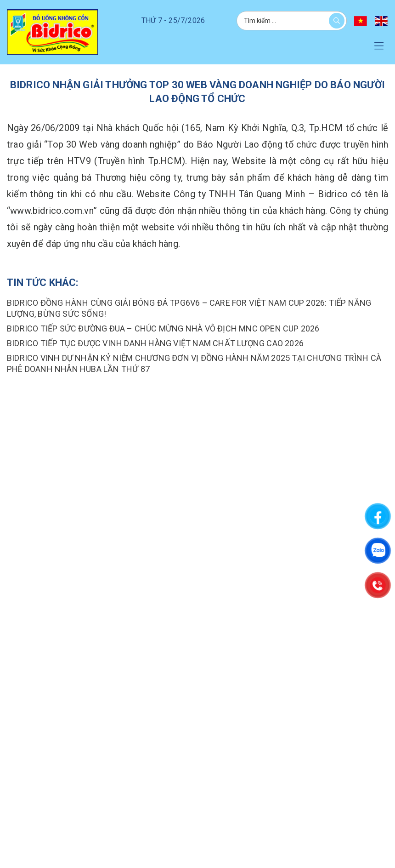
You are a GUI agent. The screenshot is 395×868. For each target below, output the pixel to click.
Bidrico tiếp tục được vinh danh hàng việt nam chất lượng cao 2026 (155, 343)
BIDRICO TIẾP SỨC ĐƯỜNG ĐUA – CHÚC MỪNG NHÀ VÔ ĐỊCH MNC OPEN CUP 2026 (163, 328)
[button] (379, 46)
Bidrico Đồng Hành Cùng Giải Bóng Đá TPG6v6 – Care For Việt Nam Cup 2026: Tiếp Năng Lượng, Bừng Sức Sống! (189, 308)
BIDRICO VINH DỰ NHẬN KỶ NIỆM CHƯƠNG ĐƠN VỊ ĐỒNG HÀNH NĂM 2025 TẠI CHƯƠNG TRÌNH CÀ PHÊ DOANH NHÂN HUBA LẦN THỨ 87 (194, 363)
